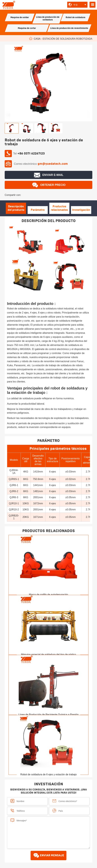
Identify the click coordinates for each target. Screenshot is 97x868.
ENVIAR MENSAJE (49, 856)
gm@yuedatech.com (53, 164)
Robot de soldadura (75, 17)
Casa (37, 39)
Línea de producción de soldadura (48, 18)
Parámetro (38, 210)
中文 (76, 5)
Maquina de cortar (27, 28)
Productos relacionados (59, 208)
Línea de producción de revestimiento (69, 28)
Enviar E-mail (48, 175)
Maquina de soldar (20, 17)
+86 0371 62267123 (31, 154)
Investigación (81, 210)
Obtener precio (48, 185)
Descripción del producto (16, 208)
